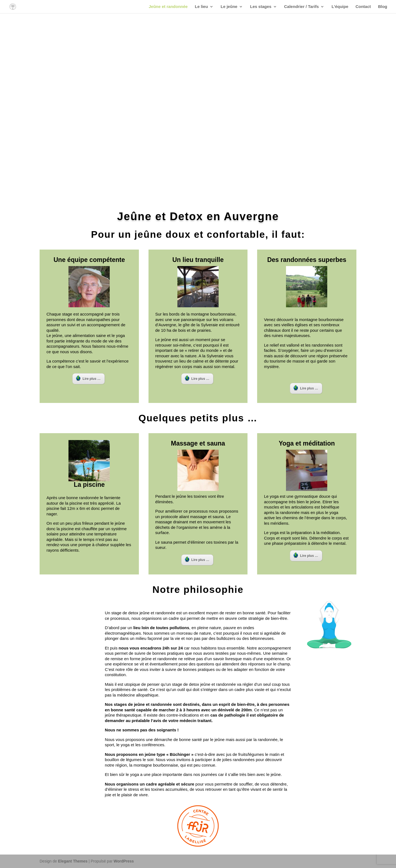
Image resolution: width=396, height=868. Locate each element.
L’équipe (340, 7)
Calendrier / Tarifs (301, 7)
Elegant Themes (73, 861)
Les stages (261, 7)
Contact (363, 7)
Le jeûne (229, 7)
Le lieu (202, 7)
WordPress (124, 861)
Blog (383, 7)
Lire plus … (88, 378)
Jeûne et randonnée (168, 7)
